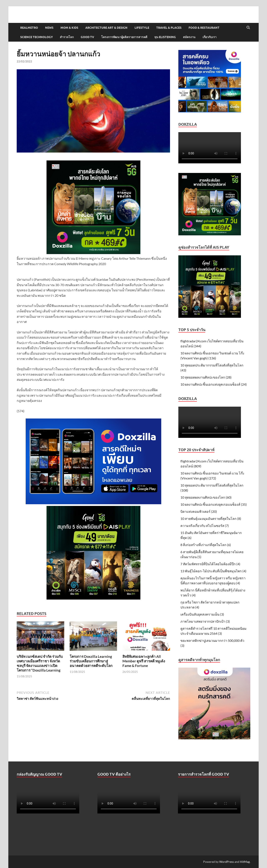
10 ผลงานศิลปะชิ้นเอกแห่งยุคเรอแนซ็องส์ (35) (214, 504)
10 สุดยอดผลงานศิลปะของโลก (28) (206, 377)
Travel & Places (169, 28)
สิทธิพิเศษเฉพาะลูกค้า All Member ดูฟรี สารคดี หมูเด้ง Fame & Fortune (144, 661)
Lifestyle (142, 28)
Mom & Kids (69, 28)
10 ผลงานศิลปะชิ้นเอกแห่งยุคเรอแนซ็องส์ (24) (214, 384)
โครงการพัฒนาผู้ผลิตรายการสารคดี (124, 37)
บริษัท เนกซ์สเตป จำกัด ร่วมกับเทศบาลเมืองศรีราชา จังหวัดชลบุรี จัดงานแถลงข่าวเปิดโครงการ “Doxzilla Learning (40, 663)
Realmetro (29, 28)
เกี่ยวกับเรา (210, 37)
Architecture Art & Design (106, 28)
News (49, 28)
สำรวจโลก (67, 37)
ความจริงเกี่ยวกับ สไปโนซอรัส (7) (205, 526)
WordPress (227, 862)
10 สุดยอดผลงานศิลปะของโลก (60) (206, 497)
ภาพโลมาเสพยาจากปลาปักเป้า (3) (205, 621)
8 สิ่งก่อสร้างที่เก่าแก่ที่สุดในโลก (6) (206, 545)
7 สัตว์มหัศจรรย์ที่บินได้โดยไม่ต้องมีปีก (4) (210, 564)
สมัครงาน (189, 37)
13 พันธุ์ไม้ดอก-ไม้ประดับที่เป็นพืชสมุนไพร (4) (213, 571)
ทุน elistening (165, 37)
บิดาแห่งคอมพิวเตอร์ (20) (199, 511)
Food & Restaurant (204, 28)
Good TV (87, 37)
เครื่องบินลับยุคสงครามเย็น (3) (202, 614)
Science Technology (37, 37)
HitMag (245, 862)
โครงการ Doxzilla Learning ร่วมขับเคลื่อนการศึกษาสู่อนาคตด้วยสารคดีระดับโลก (91, 661)
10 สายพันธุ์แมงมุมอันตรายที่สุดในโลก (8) (211, 518)
